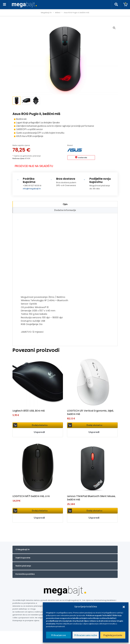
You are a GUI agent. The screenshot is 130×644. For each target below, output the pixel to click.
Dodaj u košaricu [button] (40, 425)
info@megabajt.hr (32, 188)
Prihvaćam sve (59, 635)
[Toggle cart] (125, 5)
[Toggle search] (116, 5)
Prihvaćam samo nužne (86, 635)
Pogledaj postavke (113, 635)
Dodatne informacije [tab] (65, 210)
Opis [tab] (65, 204)
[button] (124, 606)
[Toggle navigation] (5, 5)
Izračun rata (83, 157)
